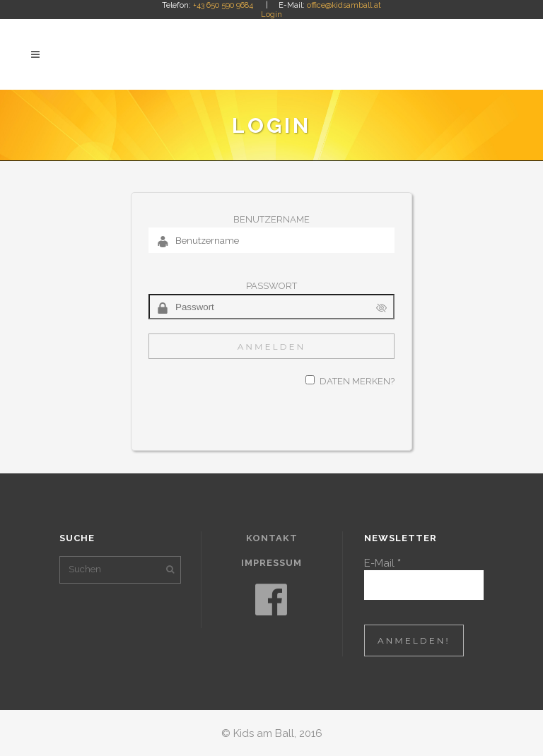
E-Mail (383, 563)
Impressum (271, 563)
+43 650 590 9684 (223, 5)
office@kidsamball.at (344, 5)
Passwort (271, 286)
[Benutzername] (271, 240)
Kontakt (272, 538)
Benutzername (271, 219)
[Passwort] (271, 307)
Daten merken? (357, 381)
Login (271, 14)
